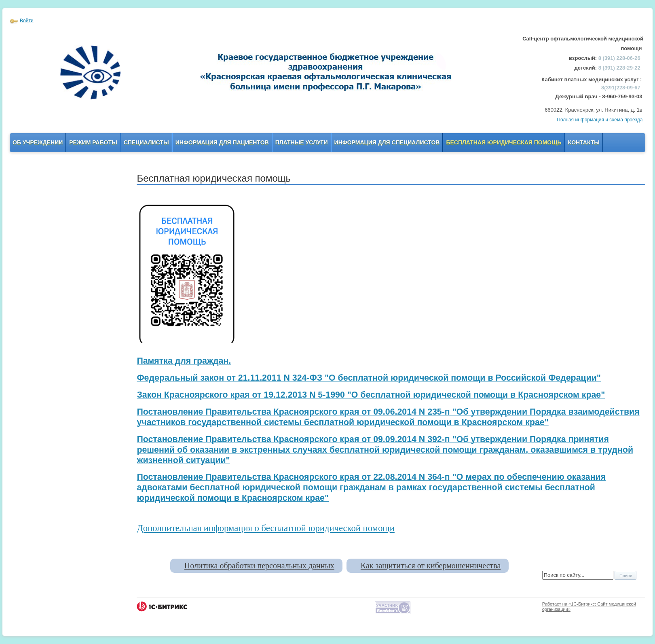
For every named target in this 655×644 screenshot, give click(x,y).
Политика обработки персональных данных (259, 566)
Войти (27, 21)
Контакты (584, 142)
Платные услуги (302, 142)
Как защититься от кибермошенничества (431, 566)
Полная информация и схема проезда (600, 120)
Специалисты (146, 142)
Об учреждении (38, 142)
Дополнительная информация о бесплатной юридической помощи (265, 528)
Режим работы (93, 142)
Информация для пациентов (222, 142)
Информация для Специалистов (387, 142)
